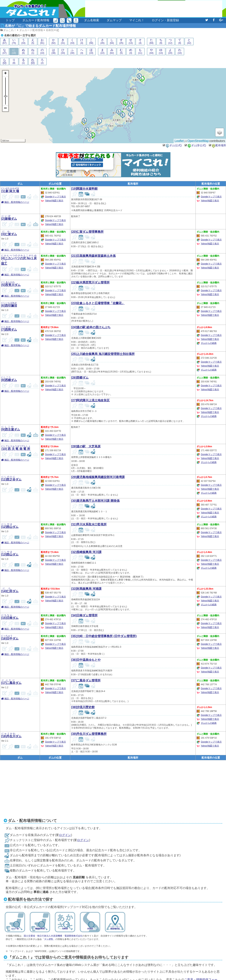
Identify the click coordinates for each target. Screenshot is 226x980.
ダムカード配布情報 (36, 20)
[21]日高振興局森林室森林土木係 (93, 256)
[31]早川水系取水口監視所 (89, 524)
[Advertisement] (154, 9)
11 (89, 134)
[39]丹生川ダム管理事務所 (89, 734)
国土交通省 (29, 936)
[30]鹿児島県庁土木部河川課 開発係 (95, 501)
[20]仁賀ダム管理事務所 (87, 232)
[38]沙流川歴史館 (83, 707)
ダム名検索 (92, 20)
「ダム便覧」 (49, 939)
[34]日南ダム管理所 (84, 615)
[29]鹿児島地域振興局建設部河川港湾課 (98, 477)
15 (92, 134)
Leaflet (179, 141)
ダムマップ (114, 20)
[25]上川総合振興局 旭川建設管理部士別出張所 (103, 354)
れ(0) (33, 61)
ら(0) (5, 61)
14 (84, 119)
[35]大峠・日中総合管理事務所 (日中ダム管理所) (104, 636)
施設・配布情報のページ (17, 202)
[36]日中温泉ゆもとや (86, 660)
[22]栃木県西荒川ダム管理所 (90, 282)
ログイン (65, 835)
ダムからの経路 (209, 343)
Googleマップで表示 (55, 197)
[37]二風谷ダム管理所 (86, 680)
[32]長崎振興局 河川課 (86, 552)
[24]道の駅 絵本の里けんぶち (91, 327)
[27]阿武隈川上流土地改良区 (90, 400)
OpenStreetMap (198, 141)
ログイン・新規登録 (165, 20)
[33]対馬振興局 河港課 (86, 589)
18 (119, 110)
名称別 (50, 30)
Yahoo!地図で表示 (54, 201)
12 (123, 114)
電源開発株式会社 (73, 936)
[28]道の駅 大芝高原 (86, 446)
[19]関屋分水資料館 (84, 189)
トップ (10, 20)
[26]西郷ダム (80, 378)
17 (139, 75)
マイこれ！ (137, 20)
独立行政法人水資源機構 (50, 936)
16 (129, 102)
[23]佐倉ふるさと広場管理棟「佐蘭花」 (98, 303)
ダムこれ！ (10, 30)
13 (87, 128)
